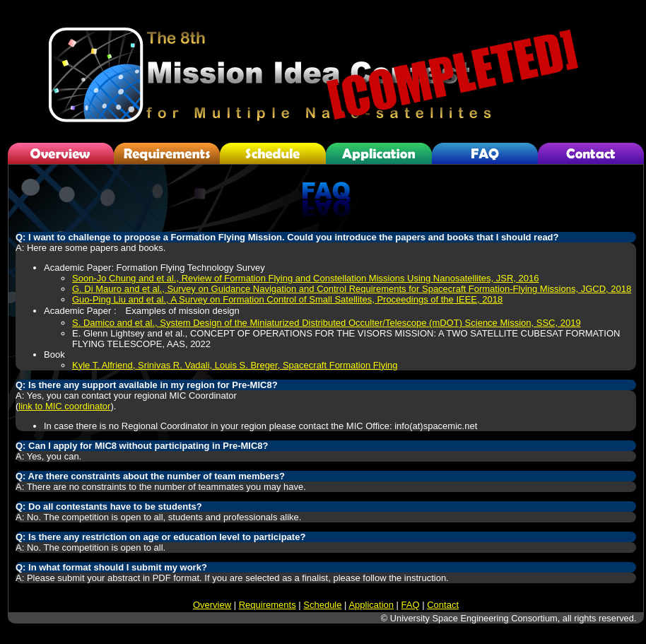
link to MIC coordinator (64, 406)
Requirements (268, 605)
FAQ (411, 605)
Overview (212, 605)
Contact (443, 605)
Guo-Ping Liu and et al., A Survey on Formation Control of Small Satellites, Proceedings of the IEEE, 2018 (287, 299)
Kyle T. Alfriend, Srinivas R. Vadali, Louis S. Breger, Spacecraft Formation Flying (235, 365)
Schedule (322, 605)
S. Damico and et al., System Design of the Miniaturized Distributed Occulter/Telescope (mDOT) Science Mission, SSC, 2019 (327, 323)
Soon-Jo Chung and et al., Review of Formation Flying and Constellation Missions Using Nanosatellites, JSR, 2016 (305, 278)
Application (371, 605)
